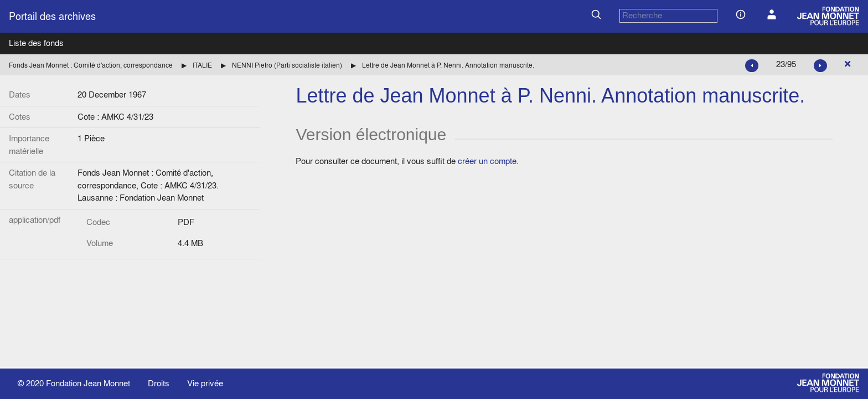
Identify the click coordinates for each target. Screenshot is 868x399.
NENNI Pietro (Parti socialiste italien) (287, 65)
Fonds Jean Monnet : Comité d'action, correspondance (91, 65)
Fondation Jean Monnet (88, 383)
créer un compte (487, 161)
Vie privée (205, 383)
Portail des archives (52, 16)
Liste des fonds (36, 43)
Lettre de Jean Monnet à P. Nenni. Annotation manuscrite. (448, 65)
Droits (159, 383)
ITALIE (202, 65)
